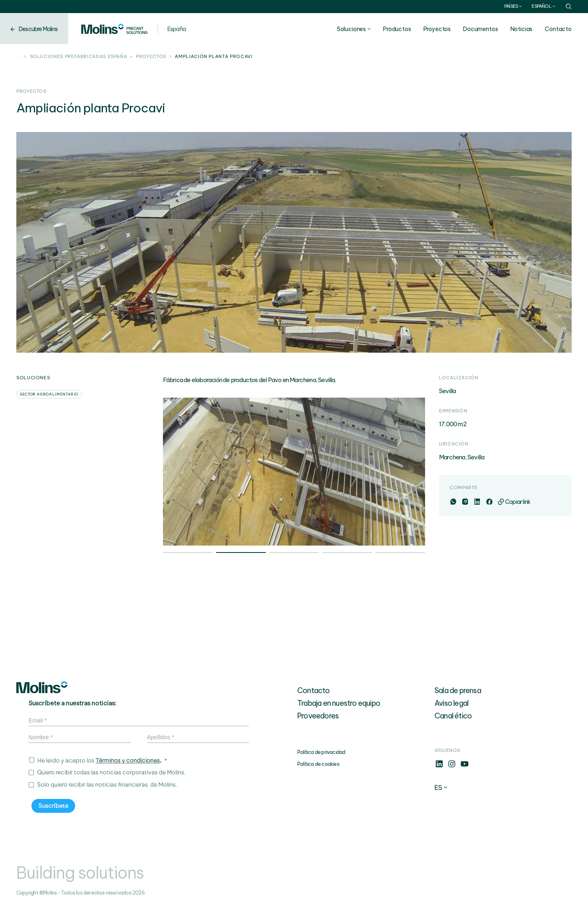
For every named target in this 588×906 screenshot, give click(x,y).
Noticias (522, 29)
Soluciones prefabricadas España (79, 57)
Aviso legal (451, 703)
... (19, 57)
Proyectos (437, 29)
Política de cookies (318, 764)
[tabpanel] (294, 472)
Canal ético (453, 716)
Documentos (480, 29)
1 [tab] (188, 553)
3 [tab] (294, 553)
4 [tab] (347, 553)
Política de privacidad (321, 752)
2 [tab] (241, 553)
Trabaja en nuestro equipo (339, 703)
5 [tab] (400, 553)
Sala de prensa (458, 690)
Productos (397, 29)
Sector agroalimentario (49, 394)
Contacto (558, 29)
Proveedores (318, 716)
